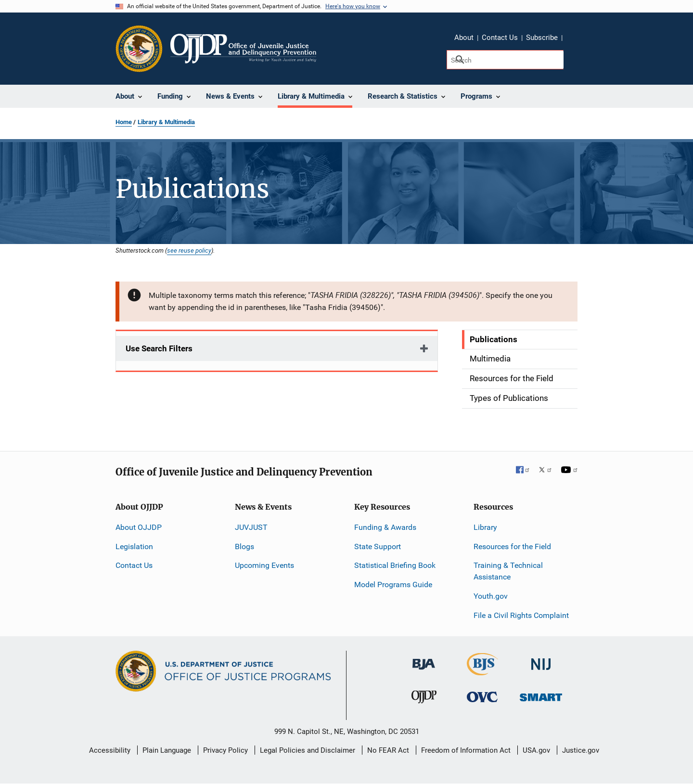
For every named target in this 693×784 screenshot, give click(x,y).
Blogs (244, 546)
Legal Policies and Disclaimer (308, 750)
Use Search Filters (159, 348)
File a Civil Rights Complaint (521, 615)
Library (485, 527)
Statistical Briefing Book (395, 565)
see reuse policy (189, 250)
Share (573, 39)
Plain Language (167, 750)
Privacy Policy (225, 750)
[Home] (243, 49)
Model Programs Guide (393, 585)
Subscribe (542, 38)
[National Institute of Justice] (541, 660)
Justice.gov (581, 750)
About (464, 38)
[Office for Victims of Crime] (482, 697)
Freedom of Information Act (466, 750)
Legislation (134, 546)
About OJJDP (139, 527)
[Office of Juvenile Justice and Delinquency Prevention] (424, 699)
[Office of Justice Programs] (139, 49)
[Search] (505, 60)
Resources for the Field (512, 546)
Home (124, 122)
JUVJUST (251, 527)
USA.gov (536, 750)
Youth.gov (491, 596)
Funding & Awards (385, 527)
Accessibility (110, 750)
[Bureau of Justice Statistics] (482, 671)
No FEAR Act (388, 750)
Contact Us (500, 38)
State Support (378, 546)
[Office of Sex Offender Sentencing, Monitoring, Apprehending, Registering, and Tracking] (541, 695)
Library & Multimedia (166, 122)
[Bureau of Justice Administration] (424, 659)
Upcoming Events (264, 565)
